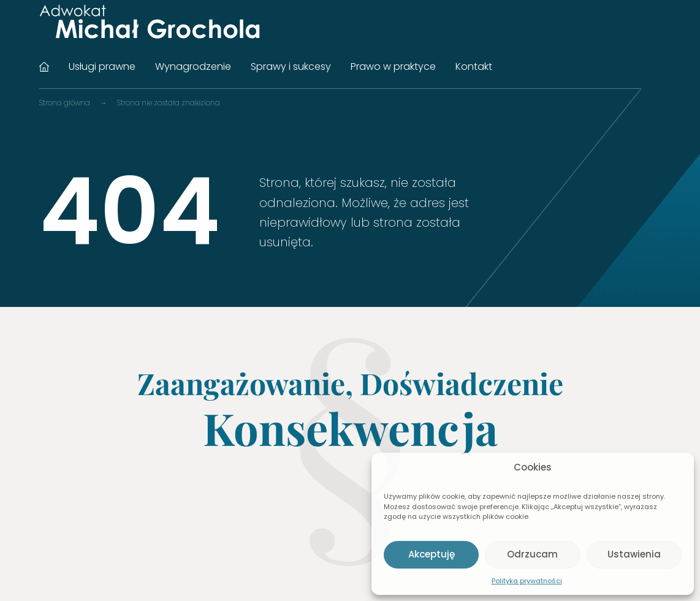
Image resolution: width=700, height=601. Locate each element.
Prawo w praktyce (393, 66)
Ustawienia (634, 554)
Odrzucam (532, 554)
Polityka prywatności (527, 581)
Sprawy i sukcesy (291, 66)
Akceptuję (432, 554)
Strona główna (44, 67)
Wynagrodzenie (193, 66)
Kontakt (474, 66)
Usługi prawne (102, 66)
